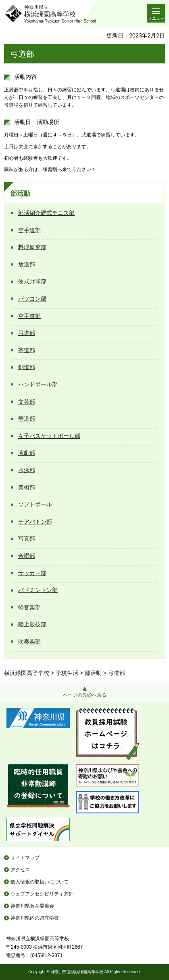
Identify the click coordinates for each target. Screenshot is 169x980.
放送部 (27, 264)
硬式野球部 (32, 281)
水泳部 (27, 470)
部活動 (20, 193)
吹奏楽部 (29, 642)
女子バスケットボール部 (49, 436)
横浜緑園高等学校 (27, 673)
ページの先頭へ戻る (85, 695)
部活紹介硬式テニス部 (46, 213)
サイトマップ (25, 858)
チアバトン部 (35, 522)
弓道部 (27, 333)
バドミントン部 (38, 590)
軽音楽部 (29, 607)
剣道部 (27, 367)
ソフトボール (35, 504)
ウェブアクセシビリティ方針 (42, 894)
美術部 (27, 487)
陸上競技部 (32, 624)
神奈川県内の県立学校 (35, 918)
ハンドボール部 (38, 384)
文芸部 (27, 402)
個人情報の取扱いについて (40, 882)
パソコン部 (32, 299)
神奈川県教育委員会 (32, 906)
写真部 (27, 538)
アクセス (20, 870)
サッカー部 (32, 573)
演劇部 (27, 453)
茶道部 (27, 350)
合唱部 (27, 556)
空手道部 (29, 230)
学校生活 (67, 673)
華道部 (27, 419)
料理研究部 (32, 247)
